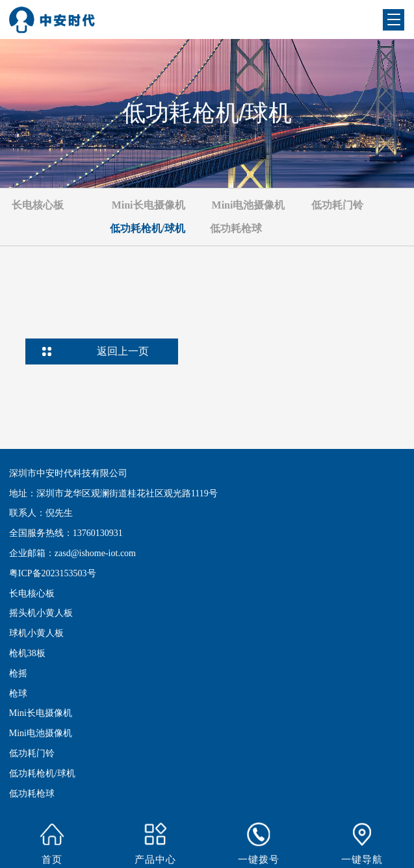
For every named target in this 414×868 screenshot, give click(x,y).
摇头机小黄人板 (41, 613)
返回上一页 (123, 351)
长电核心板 (32, 594)
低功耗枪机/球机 (42, 773)
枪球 (18, 694)
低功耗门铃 (32, 753)
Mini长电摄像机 (41, 713)
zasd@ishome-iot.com (95, 553)
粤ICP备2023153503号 (53, 573)
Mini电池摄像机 (41, 733)
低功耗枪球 (32, 794)
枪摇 (18, 673)
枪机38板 (27, 653)
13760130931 (98, 533)
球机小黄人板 (36, 633)
